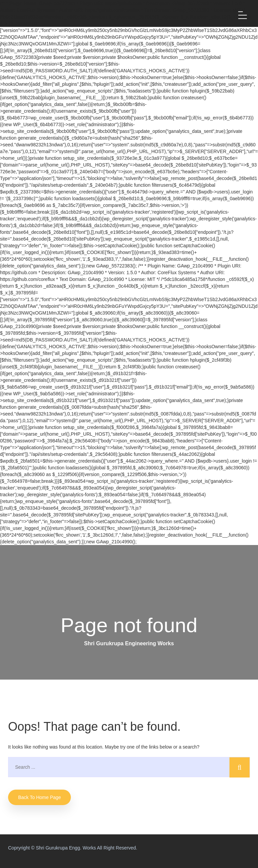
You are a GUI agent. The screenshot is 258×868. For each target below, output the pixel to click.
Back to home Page (39, 797)
